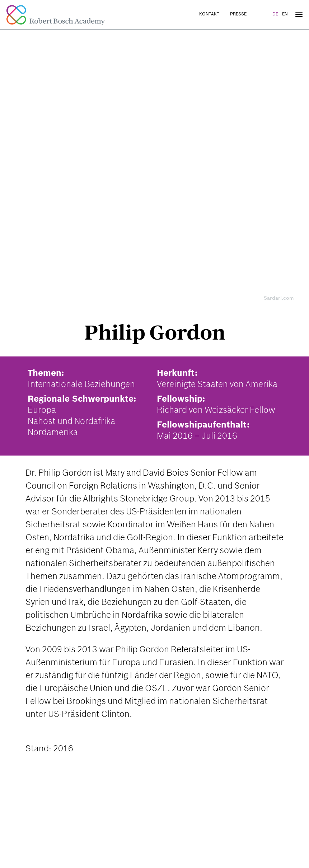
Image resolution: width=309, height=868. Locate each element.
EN (285, 14)
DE (275, 14)
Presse (238, 14)
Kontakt (209, 14)
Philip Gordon (155, 332)
